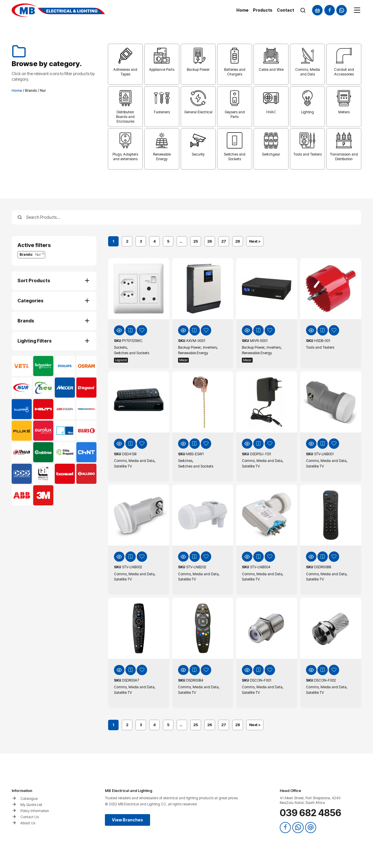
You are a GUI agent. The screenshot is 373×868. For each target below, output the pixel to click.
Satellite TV (123, 466)
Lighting (307, 112)
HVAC (271, 112)
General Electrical (198, 112)
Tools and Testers (308, 154)
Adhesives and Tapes (125, 72)
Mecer (183, 360)
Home (17, 90)
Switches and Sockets (235, 157)
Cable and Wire (271, 69)
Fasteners (162, 112)
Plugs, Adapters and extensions (125, 157)
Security (198, 154)
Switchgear (271, 154)
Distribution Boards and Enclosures (125, 117)
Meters (344, 112)
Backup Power (198, 69)
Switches (185, 461)
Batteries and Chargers (235, 72)
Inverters (210, 347)
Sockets (120, 347)
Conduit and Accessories (344, 72)
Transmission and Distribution (344, 157)
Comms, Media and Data (308, 72)
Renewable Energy (162, 157)
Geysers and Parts (235, 114)
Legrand (121, 360)
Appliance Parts (162, 69)
